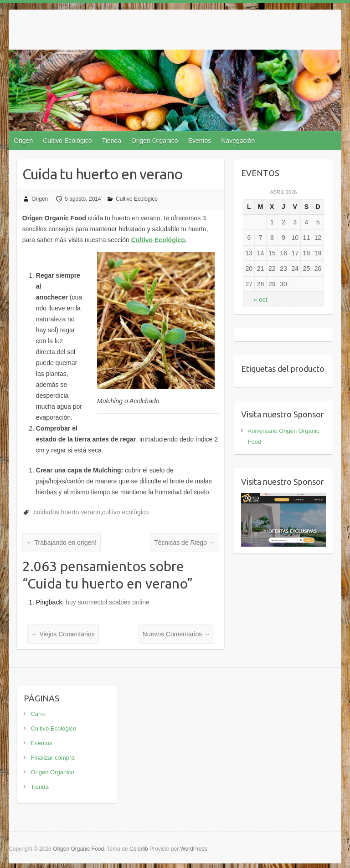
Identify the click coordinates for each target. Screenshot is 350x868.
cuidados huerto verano (67, 512)
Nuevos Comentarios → (177, 634)
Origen (23, 141)
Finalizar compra (52, 758)
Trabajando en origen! (62, 543)
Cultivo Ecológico (67, 141)
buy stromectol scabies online (108, 602)
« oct (260, 299)
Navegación (238, 141)
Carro (38, 714)
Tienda (112, 141)
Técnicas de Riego (185, 543)
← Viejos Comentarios (63, 634)
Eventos (200, 141)
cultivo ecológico (126, 512)
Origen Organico (155, 141)
